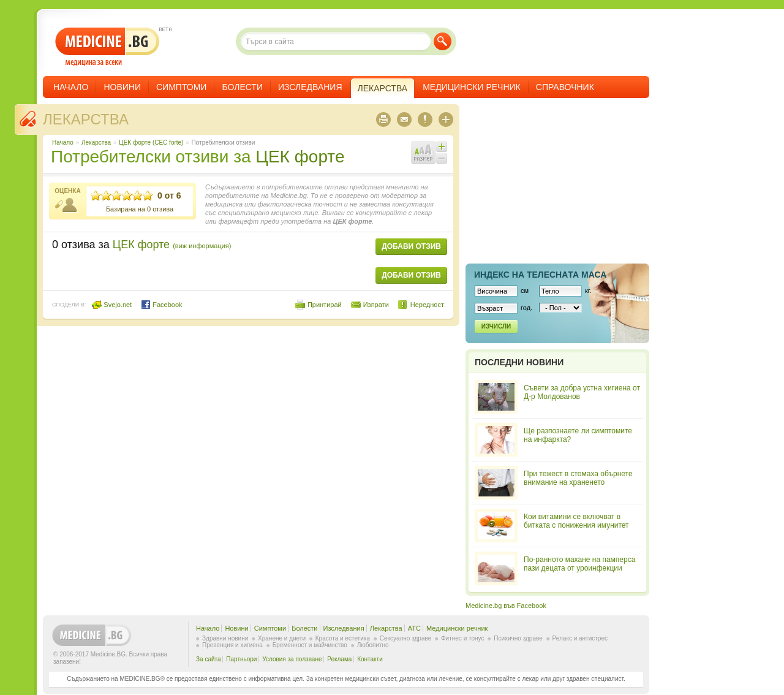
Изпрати (376, 305)
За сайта (209, 659)
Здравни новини (225, 638)
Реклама (339, 659)
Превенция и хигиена (232, 645)
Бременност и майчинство (310, 645)
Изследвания (310, 87)
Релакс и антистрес (580, 638)
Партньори (241, 659)
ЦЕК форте (300, 157)
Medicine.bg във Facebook (506, 606)
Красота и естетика (343, 638)
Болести (242, 87)
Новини (122, 87)
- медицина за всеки (107, 47)
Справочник (565, 87)
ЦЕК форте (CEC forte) (151, 142)
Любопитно (373, 645)
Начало (71, 87)
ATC (414, 628)
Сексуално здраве (406, 638)
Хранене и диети (282, 638)
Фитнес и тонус (462, 638)
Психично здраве (518, 638)
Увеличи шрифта (442, 146)
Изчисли (496, 326)
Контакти (370, 659)
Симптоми (181, 87)
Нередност (427, 305)
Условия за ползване (292, 659)
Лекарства (86, 119)
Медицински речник (472, 87)
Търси (443, 41)
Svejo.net (112, 305)
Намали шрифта (442, 158)
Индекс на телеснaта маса (540, 275)
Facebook (161, 305)
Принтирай (325, 305)
